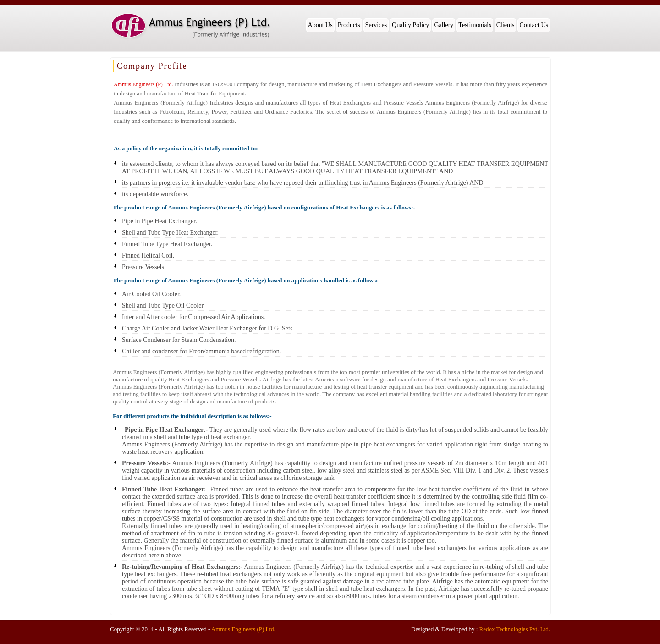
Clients (506, 25)
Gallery (444, 25)
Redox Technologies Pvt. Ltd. (515, 629)
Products (349, 25)
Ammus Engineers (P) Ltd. (243, 629)
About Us (320, 25)
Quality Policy (410, 25)
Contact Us (534, 25)
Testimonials (475, 25)
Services (376, 25)
